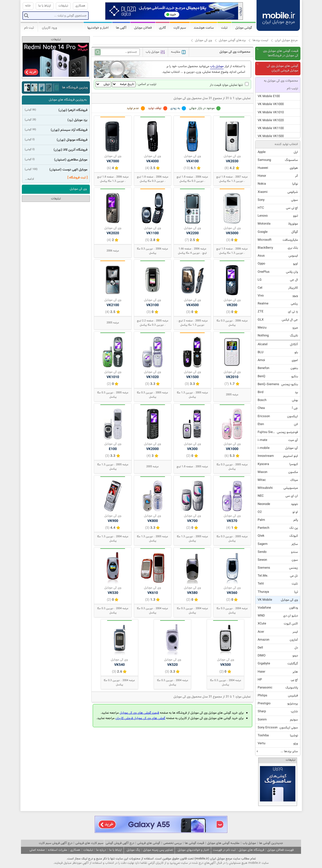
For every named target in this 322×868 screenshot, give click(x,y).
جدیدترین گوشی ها (271, 843)
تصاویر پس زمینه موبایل (158, 850)
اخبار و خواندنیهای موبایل (193, 850)
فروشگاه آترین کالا (75, 150)
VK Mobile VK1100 (271, 128)
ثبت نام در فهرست (224, 850)
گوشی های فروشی (149, 843)
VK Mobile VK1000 (271, 104)
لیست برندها (260, 40)
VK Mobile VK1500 (271, 136)
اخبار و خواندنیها (98, 28)
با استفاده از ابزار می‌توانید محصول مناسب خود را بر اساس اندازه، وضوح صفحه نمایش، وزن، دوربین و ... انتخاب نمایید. (204, 69)
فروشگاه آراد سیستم (74, 130)
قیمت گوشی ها (194, 843)
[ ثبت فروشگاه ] (78, 178)
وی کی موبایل (204, 40)
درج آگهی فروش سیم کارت (56, 843)
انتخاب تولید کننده (286, 144)
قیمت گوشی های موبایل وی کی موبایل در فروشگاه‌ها (281, 53)
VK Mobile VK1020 (271, 121)
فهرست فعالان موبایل (280, 850)
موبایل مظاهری (77, 160)
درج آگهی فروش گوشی (120, 843)
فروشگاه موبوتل (77, 140)
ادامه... (29, 179)
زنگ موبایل (133, 850)
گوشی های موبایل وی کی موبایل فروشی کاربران (282, 68)
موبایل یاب (249, 843)
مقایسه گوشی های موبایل (223, 843)
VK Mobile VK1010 (271, 113)
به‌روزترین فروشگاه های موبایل (68, 100)
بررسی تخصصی (172, 843)
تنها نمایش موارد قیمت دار (229, 85)
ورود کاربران (49, 28)
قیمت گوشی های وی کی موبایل (139, 713)
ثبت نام (29, 28)
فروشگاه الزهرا (78, 110)
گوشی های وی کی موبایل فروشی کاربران (140, 718)
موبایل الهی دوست (75, 170)
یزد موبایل (81, 120)
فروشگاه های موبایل (251, 850)
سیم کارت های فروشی (89, 843)
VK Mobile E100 (269, 96)
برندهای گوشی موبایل (232, 40)
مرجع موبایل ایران (286, 40)
